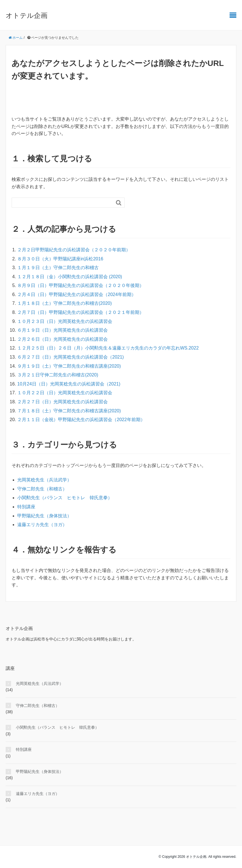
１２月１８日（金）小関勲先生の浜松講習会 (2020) (70, 277)
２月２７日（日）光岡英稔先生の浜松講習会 (62, 402)
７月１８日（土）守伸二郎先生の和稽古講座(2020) (69, 411)
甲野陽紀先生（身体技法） (44, 516)
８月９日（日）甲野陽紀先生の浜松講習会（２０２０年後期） (81, 285)
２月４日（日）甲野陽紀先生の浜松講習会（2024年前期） (77, 294)
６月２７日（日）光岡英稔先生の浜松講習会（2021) (71, 357)
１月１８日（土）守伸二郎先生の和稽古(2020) (64, 303)
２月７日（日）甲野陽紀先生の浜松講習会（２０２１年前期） (81, 312)
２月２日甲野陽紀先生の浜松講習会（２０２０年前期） (74, 250)
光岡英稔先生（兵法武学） (44, 480)
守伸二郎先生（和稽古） (42, 489)
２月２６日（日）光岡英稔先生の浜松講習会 (62, 339)
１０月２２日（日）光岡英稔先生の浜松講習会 (65, 393)
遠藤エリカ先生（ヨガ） (42, 525)
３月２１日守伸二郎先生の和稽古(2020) (58, 375)
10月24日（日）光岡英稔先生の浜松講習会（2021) (69, 384)
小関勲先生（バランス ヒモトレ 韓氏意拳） (65, 498)
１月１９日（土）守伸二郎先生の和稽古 (58, 268)
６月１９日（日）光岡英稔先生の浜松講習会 (62, 330)
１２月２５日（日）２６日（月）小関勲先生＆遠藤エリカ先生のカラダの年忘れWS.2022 (108, 348)
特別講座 (26, 507)
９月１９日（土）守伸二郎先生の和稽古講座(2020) (69, 366)
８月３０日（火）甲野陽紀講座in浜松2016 (60, 259)
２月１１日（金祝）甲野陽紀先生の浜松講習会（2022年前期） (81, 420)
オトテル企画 (27, 15)
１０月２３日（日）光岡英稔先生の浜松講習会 (65, 321)
